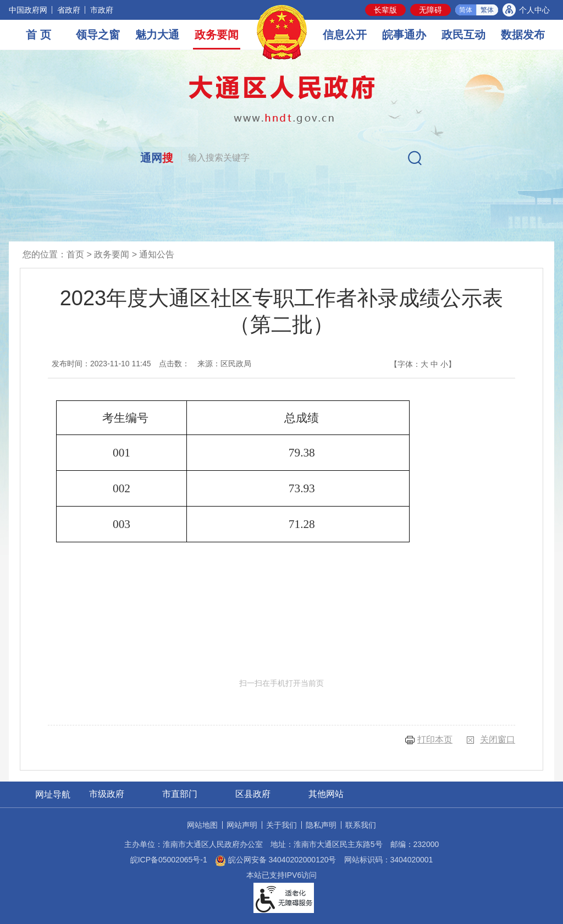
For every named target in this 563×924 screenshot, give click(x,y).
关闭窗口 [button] (498, 739)
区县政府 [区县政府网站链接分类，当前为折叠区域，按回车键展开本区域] (253, 794)
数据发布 (523, 35)
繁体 (487, 10)
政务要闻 (217, 35)
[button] (385, 10)
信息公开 (345, 35)
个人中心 (534, 10)
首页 (75, 254)
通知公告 (157, 254)
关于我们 (281, 825)
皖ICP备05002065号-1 (169, 860)
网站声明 (242, 825)
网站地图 (202, 825)
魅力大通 (157, 35)
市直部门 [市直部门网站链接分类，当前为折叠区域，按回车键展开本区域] (180, 794)
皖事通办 (404, 35)
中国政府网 (28, 10)
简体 (466, 10)
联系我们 (361, 825)
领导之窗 (98, 35)
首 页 (38, 35)
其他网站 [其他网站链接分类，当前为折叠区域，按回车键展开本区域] (326, 794)
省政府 (69, 10)
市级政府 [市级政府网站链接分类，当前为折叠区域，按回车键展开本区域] (107, 794)
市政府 (102, 10)
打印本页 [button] (435, 739)
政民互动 (463, 35)
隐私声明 (321, 825)
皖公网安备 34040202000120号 (276, 860)
